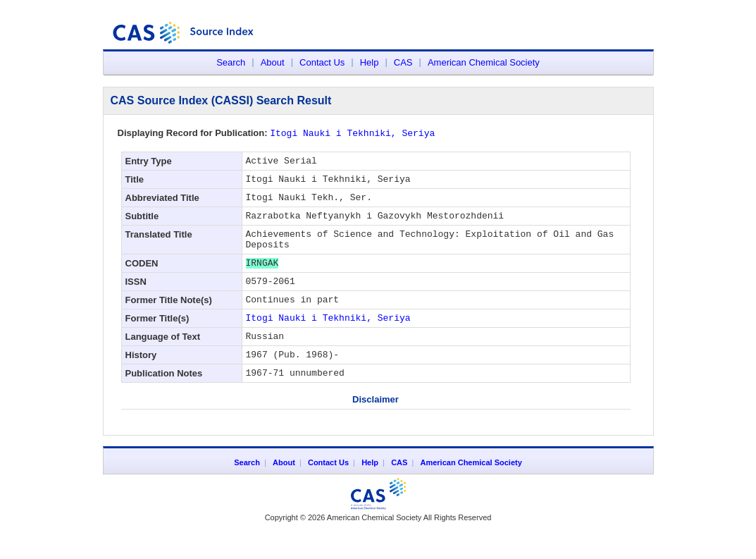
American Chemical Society (484, 62)
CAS (403, 62)
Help (370, 62)
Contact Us (322, 62)
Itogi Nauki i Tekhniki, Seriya (328, 340)
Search (231, 62)
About (273, 62)
